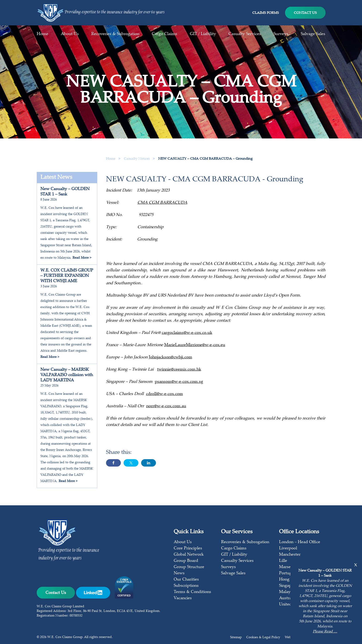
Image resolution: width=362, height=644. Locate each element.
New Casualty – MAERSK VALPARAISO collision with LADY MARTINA (67, 375)
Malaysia (287, 592)
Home (43, 34)
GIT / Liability (203, 34)
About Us (70, 34)
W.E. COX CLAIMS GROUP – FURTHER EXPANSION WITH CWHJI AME (67, 276)
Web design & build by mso (305, 638)
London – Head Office (300, 542)
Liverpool (288, 548)
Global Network (189, 555)
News (179, 573)
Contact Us (305, 13)
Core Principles (188, 548)
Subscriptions (186, 586)
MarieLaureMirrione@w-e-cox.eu (195, 350)
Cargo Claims (164, 34)
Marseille (288, 567)
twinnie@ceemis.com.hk (179, 374)
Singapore (288, 586)
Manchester (290, 555)
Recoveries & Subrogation (115, 34)
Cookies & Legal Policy (263, 638)
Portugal (287, 573)
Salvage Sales (313, 34)
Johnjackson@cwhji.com (170, 362)
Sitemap (236, 638)
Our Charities (186, 580)
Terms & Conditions (192, 592)
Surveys (281, 34)
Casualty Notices (137, 159)
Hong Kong (290, 580)
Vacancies (183, 598)
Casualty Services (245, 34)
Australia (287, 598)
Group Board (186, 561)
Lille (283, 561)
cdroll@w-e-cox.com (164, 399)
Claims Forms (266, 13)
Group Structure (189, 567)
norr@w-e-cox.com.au (166, 411)
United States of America (302, 605)
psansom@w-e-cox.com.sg (179, 386)
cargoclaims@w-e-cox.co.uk (187, 338)
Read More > (82, 258)
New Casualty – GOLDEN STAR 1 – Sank (65, 192)
